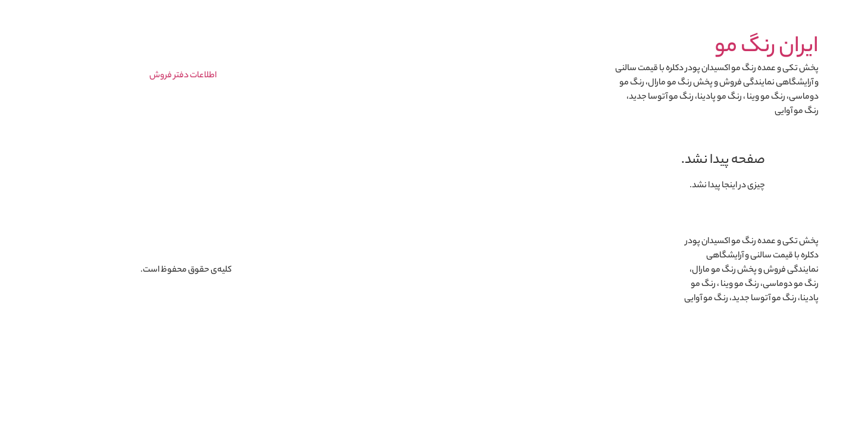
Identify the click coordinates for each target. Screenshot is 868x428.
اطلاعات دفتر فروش (138, 76)
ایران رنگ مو (721, 48)
